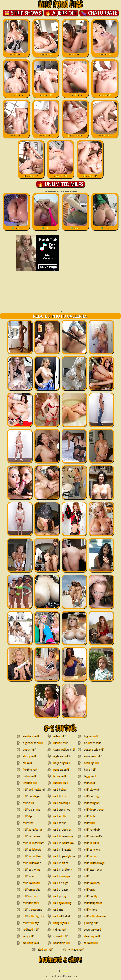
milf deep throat (94, 809)
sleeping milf (92, 936)
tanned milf (91, 943)
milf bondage (31, 796)
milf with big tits (33, 916)
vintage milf (76, 949)
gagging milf (61, 769)
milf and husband (34, 789)
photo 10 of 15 (46, 134)
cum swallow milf (64, 749)
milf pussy (60, 896)
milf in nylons (92, 849)
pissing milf (91, 923)
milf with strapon (95, 916)
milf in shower (31, 863)
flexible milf (30, 769)
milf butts (59, 796)
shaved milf (60, 936)
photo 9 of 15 (16, 134)
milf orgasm (61, 889)
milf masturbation (90, 878)
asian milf (59, 736)
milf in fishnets (32, 849)
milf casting (91, 796)
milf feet (28, 823)
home (56, 971)
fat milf (27, 763)
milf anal (89, 783)
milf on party (92, 883)
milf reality (90, 896)
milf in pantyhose (64, 856)
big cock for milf (33, 743)
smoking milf (31, 943)
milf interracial (93, 869)
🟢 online (16, 227)
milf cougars (91, 803)
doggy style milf (94, 749)
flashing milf (91, 763)
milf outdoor (31, 896)
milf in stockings (94, 863)
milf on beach (31, 883)
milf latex (28, 876)
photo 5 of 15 (16, 94)
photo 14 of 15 (61, 175)
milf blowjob (92, 789)
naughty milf (61, 923)
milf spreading (62, 903)
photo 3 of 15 (75, 53)
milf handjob (92, 829)
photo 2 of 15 (46, 53)
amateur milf (31, 736)
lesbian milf (30, 783)
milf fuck (89, 823)
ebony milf (29, 756)
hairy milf (90, 769)
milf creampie (31, 809)
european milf (92, 756)
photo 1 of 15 (16, 53)
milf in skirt (60, 863)
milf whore (90, 909)
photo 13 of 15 (31, 175)
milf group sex (62, 829)
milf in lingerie (62, 849)
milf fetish (60, 823)
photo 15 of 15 (90, 175)
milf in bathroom (33, 843)
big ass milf (91, 736)
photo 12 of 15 (105, 134)
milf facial (90, 816)
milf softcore (31, 903)
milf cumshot (61, 809)
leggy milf (90, 776)
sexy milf (28, 936)
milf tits (58, 909)
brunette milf (92, 743)
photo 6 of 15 (46, 94)
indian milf (29, 776)
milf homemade (63, 836)
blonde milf (60, 743)
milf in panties (32, 856)
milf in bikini (91, 843)
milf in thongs (31, 869)
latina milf (59, 776)
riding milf (60, 929)
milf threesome (32, 909)
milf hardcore (31, 836)
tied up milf (45, 949)
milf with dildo (62, 916)
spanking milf (62, 943)
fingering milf (62, 763)
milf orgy (89, 889)
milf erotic (60, 816)
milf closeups (61, 803)
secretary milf (92, 929)
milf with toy (31, 923)
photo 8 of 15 (105, 94)
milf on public (31, 889)
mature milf (61, 783)
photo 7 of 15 (75, 94)
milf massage (61, 876)
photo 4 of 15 (105, 53)
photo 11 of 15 (75, 134)
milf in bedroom (63, 843)
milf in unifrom (63, 869)
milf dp (27, 816)
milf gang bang (32, 829)
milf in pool (91, 856)
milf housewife (93, 836)
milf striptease (93, 903)
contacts (64, 971)
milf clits (28, 803)
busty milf (29, 749)
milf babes (60, 789)
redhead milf (31, 929)
